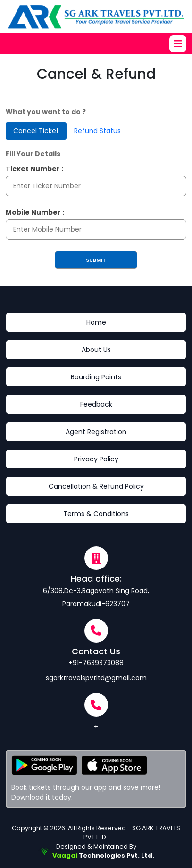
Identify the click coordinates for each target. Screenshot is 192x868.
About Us (96, 350)
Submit (96, 260)
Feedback (96, 404)
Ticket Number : (34, 169)
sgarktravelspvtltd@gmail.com (96, 678)
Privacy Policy (96, 459)
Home (96, 322)
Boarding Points (96, 377)
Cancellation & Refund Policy (96, 486)
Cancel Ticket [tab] (36, 131)
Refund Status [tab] (97, 131)
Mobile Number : (35, 212)
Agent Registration (96, 432)
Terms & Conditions (96, 514)
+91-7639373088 (96, 663)
